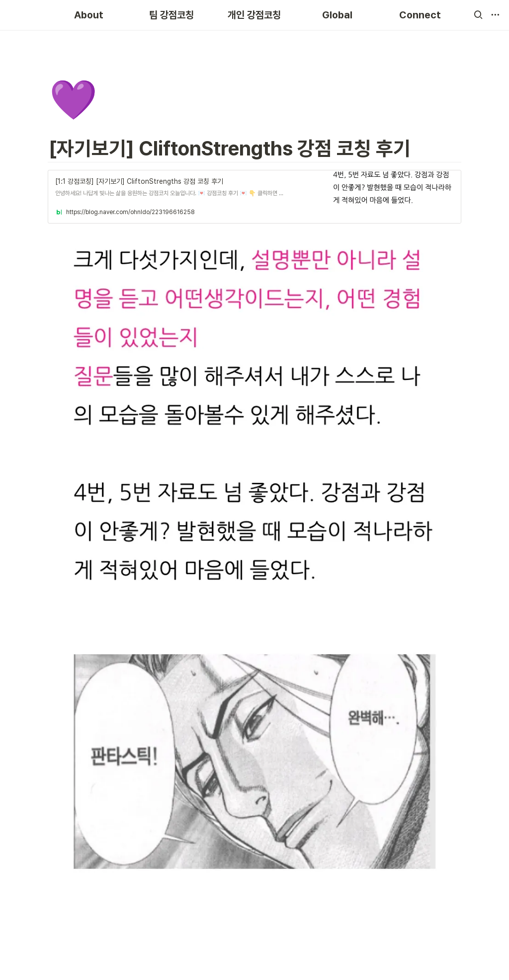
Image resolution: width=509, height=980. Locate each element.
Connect (420, 15)
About (89, 15)
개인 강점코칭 (254, 15)
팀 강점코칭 (171, 15)
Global (337, 15)
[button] (478, 15)
